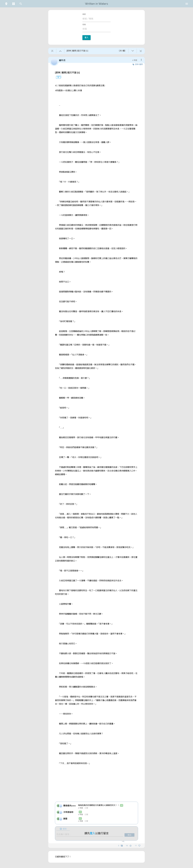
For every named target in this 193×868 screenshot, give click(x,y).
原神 (137, 64)
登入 (87, 38)
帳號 (84, 14)
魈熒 (141, 64)
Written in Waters (96, 4)
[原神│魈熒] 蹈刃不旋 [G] (67, 73)
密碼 (84, 25)
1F (57, 77)
